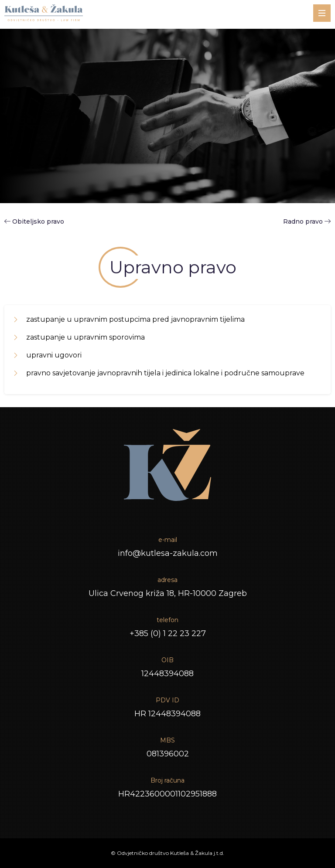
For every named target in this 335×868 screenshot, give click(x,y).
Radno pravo (307, 221)
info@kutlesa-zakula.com (168, 553)
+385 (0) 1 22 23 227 (168, 633)
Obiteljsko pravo (38, 221)
